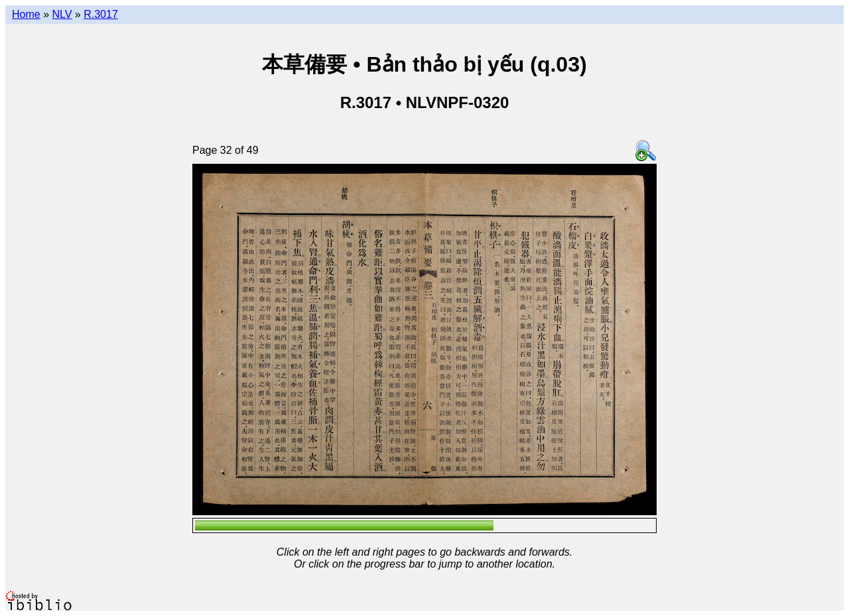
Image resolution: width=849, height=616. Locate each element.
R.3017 (101, 14)
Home (26, 14)
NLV (62, 14)
